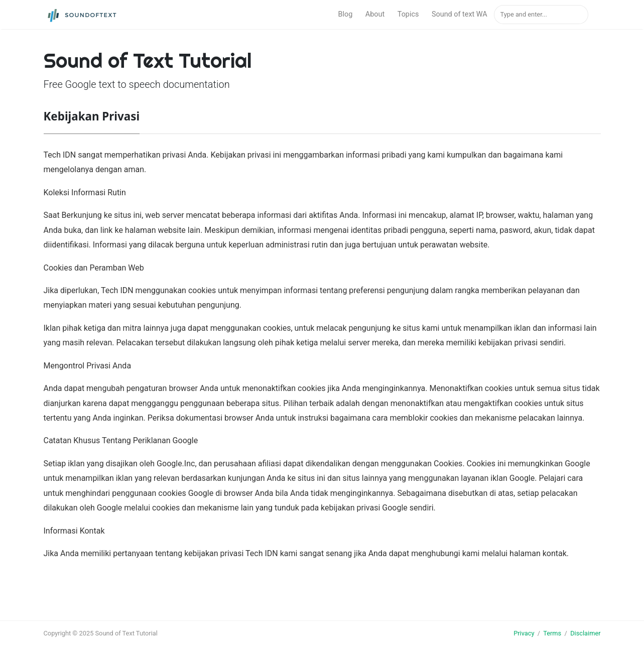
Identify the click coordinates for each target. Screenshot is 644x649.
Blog (345, 14)
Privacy (524, 633)
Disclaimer (585, 633)
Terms (552, 633)
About (375, 14)
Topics (408, 14)
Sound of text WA (460, 14)
